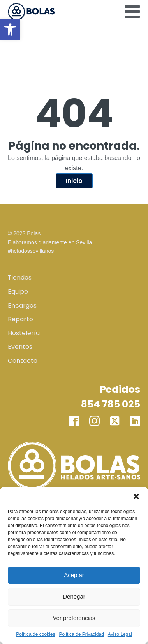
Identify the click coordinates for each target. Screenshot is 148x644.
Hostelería (24, 333)
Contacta (23, 361)
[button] (10, 30)
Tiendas (20, 278)
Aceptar (74, 575)
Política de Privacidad (81, 634)
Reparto (20, 319)
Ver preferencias (74, 618)
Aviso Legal (120, 634)
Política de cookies (35, 634)
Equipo (18, 292)
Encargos (22, 305)
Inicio (74, 181)
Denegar (74, 596)
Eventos (20, 347)
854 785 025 (111, 404)
